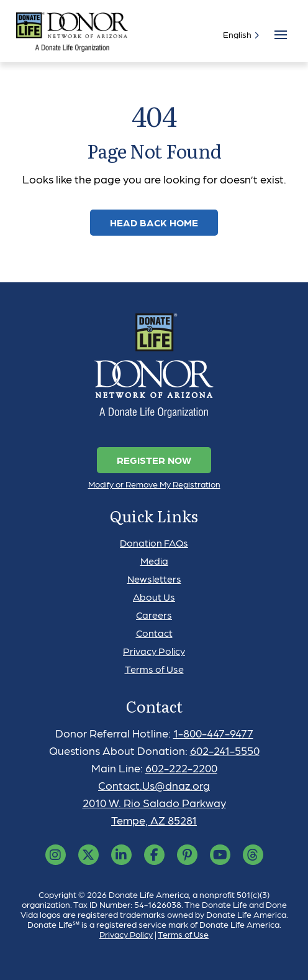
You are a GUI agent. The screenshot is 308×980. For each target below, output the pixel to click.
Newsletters (154, 579)
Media (154, 561)
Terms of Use (154, 669)
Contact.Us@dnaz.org (154, 785)
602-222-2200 (181, 768)
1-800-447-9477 (213, 733)
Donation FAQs (154, 543)
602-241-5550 (225, 750)
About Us (154, 597)
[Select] (238, 34)
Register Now (154, 460)
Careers (154, 615)
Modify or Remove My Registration (154, 484)
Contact (154, 633)
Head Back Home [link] (154, 222)
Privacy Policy (154, 651)
